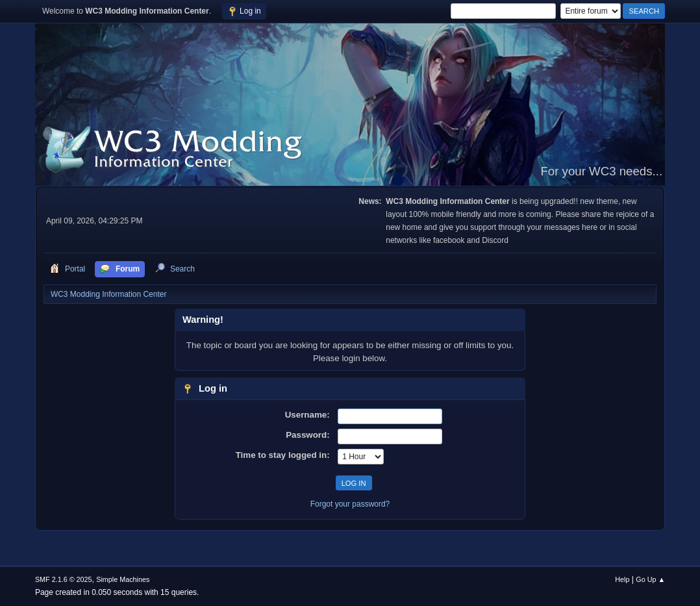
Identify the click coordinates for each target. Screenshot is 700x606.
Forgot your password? (350, 504)
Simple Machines (123, 579)
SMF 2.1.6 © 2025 (64, 579)
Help (622, 579)
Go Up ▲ (650, 579)
